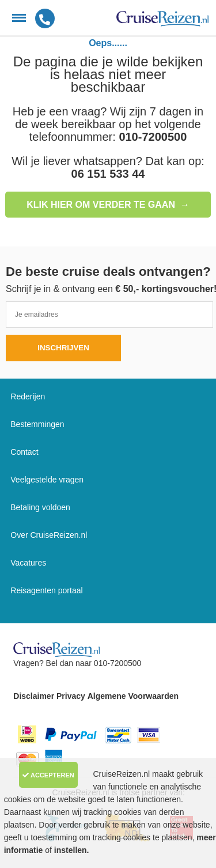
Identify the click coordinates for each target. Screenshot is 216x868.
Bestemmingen (37, 424)
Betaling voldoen (40, 507)
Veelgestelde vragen (47, 480)
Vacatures (28, 563)
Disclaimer (34, 696)
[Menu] (19, 18)
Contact (24, 452)
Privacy (71, 696)
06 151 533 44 (108, 174)
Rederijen (28, 396)
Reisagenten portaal (46, 590)
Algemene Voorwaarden (133, 696)
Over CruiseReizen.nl (49, 535)
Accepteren (48, 775)
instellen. (72, 850)
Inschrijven (63, 348)
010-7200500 (153, 137)
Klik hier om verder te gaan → (108, 205)
